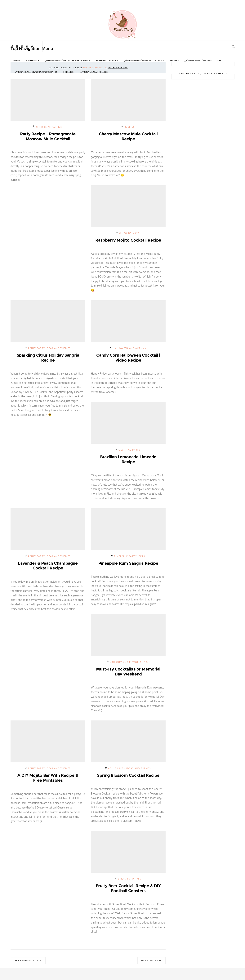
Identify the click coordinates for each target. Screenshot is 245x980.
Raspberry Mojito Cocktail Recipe (128, 240)
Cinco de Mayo (129, 233)
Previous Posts (30, 961)
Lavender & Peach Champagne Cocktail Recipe (48, 566)
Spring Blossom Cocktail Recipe (128, 776)
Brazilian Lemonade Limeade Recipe (128, 459)
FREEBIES (68, 72)
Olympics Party (129, 450)
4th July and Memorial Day (129, 662)
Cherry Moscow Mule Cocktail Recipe (128, 136)
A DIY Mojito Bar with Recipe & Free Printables (48, 778)
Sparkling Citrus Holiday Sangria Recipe (48, 358)
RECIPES (174, 61)
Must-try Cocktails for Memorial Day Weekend (128, 672)
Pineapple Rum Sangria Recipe (128, 563)
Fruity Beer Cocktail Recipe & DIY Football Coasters (128, 889)
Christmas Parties (49, 127)
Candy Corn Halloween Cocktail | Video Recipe (128, 358)
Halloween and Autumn (129, 348)
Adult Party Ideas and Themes (49, 348)
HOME (17, 61)
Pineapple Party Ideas (130, 557)
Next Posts (150, 961)
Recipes (130, 127)
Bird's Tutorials (129, 879)
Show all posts (118, 68)
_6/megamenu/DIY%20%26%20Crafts (36, 72)
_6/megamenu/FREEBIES (93, 72)
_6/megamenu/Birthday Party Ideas (67, 61)
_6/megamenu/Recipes (198, 61)
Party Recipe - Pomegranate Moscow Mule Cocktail (48, 136)
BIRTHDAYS (32, 61)
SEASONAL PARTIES (107, 61)
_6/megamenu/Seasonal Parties (144, 61)
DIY (219, 61)
